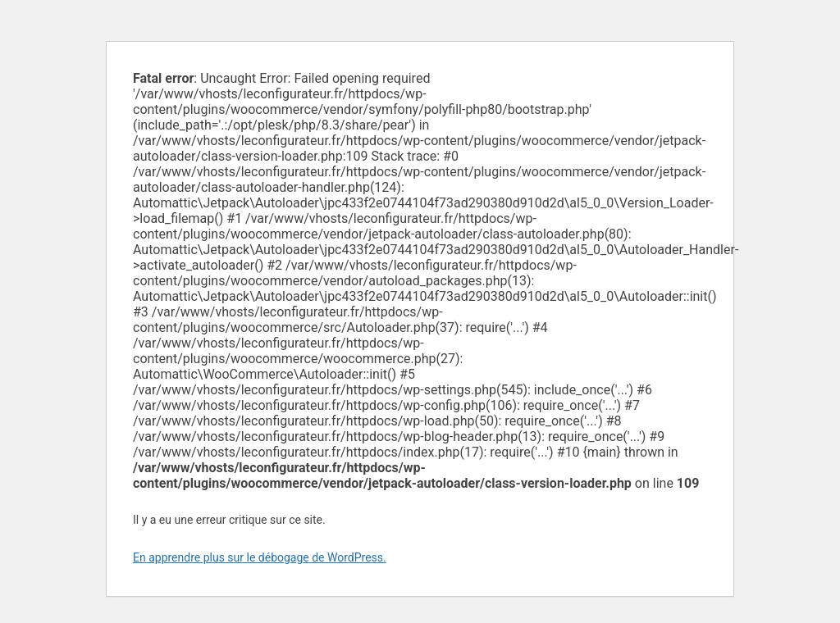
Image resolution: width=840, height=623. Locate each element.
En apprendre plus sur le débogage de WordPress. (260, 557)
